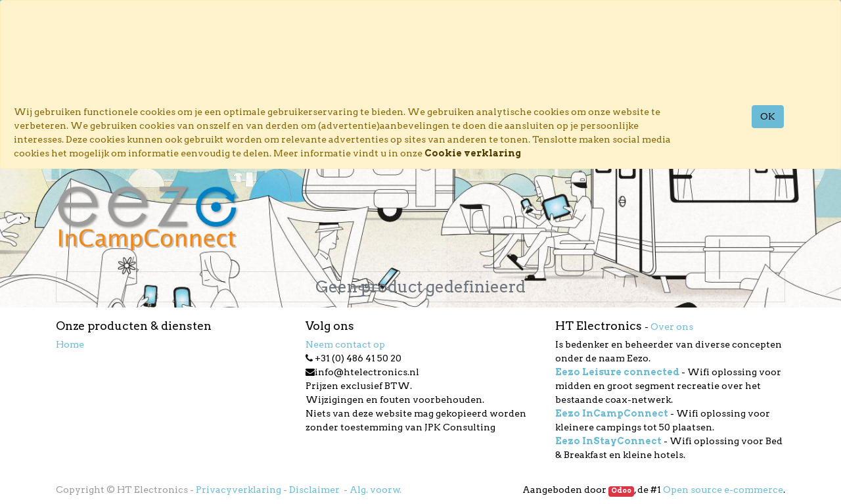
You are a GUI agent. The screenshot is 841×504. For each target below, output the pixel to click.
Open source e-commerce (723, 490)
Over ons (672, 327)
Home (70, 344)
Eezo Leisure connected (617, 372)
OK (768, 116)
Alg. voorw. (375, 490)
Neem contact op (345, 344)
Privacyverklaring (239, 490)
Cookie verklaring (473, 153)
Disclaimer (315, 490)
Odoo (621, 491)
